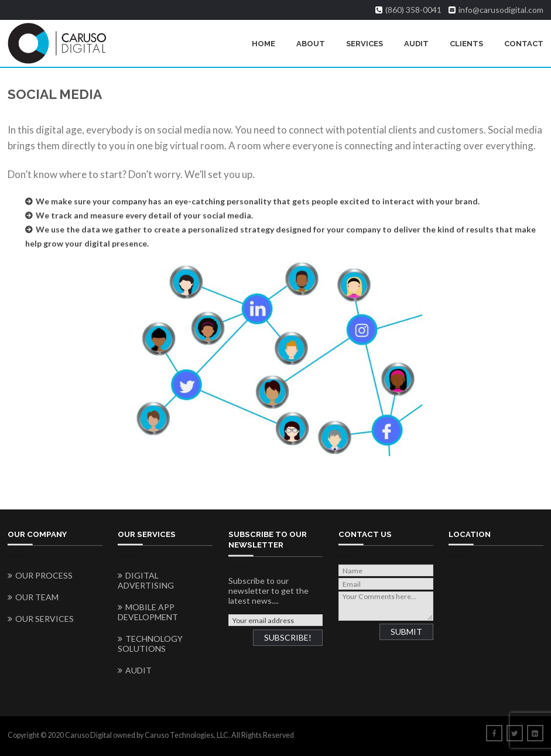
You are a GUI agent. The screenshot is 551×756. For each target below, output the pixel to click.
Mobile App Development (148, 612)
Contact (524, 44)
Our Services (45, 619)
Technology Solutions (150, 644)
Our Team (37, 597)
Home (263, 44)
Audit (416, 44)
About (311, 44)
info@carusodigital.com (501, 10)
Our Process (44, 575)
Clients (466, 44)
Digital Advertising (146, 580)
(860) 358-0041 (413, 10)
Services (365, 44)
